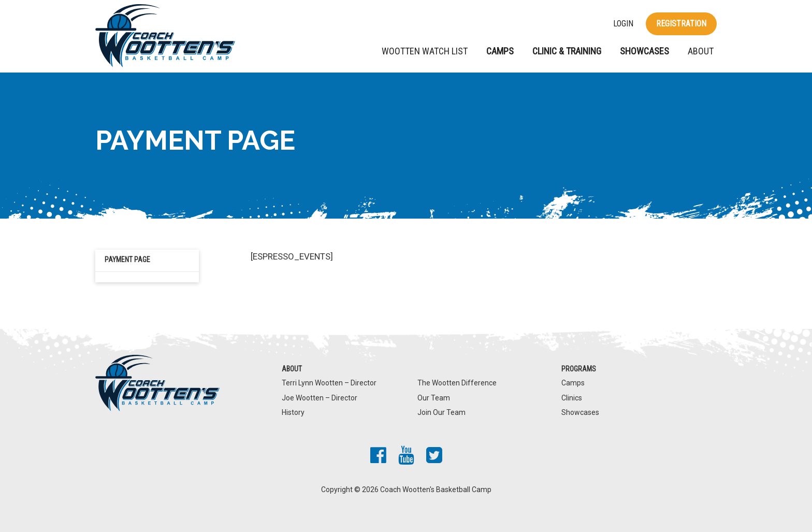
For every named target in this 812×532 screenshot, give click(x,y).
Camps (500, 51)
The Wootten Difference (457, 383)
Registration (681, 24)
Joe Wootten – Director (320, 398)
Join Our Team (441, 412)
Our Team (434, 398)
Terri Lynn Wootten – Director (329, 383)
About (701, 51)
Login (623, 24)
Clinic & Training (567, 51)
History (293, 412)
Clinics (572, 398)
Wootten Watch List (425, 51)
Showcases (644, 51)
